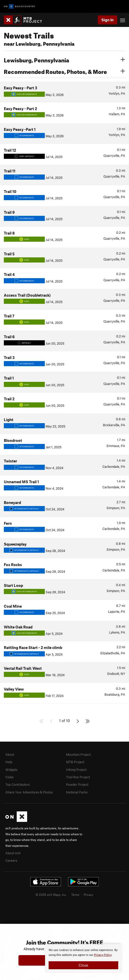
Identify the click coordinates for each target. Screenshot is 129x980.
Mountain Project (78, 754)
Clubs (9, 777)
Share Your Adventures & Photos (29, 792)
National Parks (77, 792)
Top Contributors (18, 784)
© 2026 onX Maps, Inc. (51, 895)
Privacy (89, 895)
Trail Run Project (78, 777)
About (10, 754)
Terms (75, 895)
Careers (11, 860)
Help (9, 762)
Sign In (107, 20)
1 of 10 (64, 721)
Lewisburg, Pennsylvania (64, 60)
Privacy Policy (103, 955)
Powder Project (77, 784)
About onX (13, 853)
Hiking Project (76, 770)
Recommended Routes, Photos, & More (64, 71)
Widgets (11, 770)
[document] (83, 958)
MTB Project (75, 762)
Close (83, 965)
